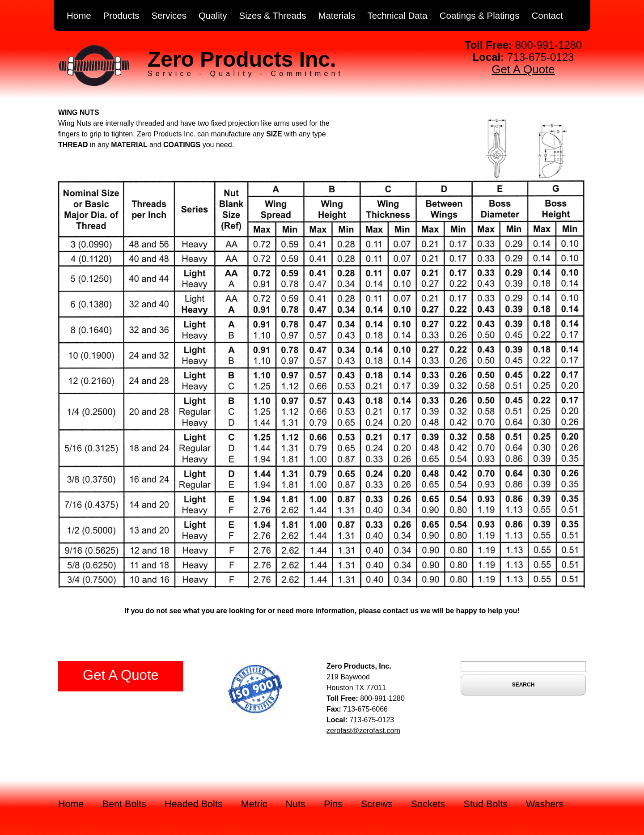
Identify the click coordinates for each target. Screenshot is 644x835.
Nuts (296, 804)
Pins (333, 804)
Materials (337, 15)
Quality (213, 15)
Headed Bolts (194, 804)
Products (121, 15)
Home (79, 15)
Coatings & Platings (480, 15)
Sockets (428, 804)
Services (169, 15)
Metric (254, 804)
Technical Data (397, 15)
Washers (545, 804)
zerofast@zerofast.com (363, 731)
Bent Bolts (124, 804)
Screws (377, 804)
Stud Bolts (486, 804)
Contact (547, 15)
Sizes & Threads (273, 15)
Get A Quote (523, 69)
